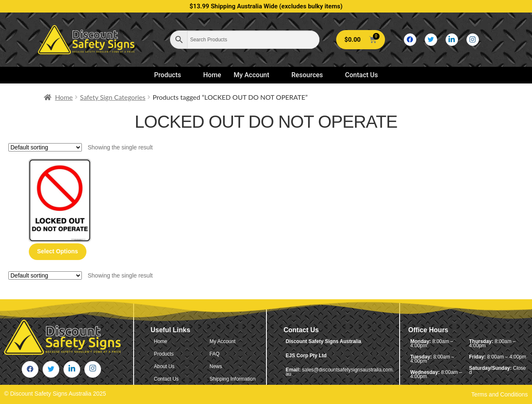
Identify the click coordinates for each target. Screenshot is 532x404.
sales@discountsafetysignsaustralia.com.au (340, 372)
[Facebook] (410, 40)
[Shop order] (45, 147)
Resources (311, 75)
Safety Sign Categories (113, 97)
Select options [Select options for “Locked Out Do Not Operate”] (58, 251)
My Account (255, 75)
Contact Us (361, 75)
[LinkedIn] (452, 40)
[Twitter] (431, 40)
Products (171, 75)
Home (212, 75)
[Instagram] (473, 40)
